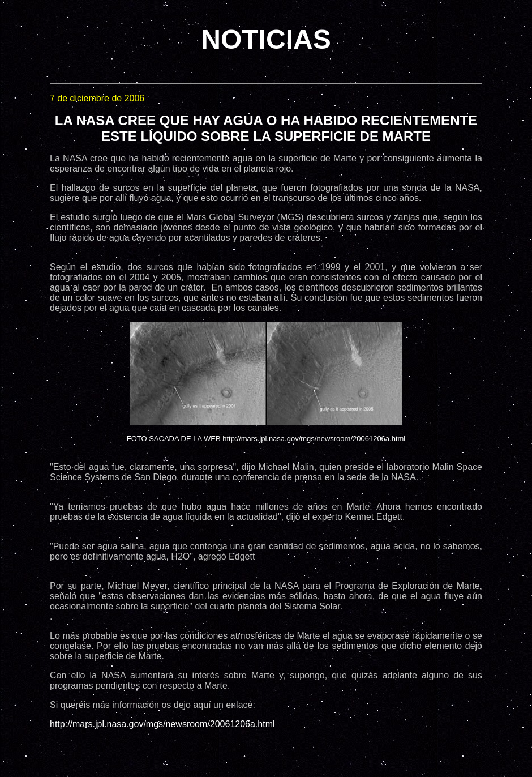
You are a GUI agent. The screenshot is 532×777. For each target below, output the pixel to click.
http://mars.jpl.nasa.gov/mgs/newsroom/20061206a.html (314, 439)
